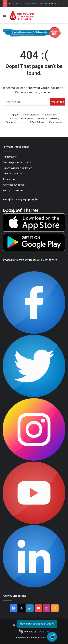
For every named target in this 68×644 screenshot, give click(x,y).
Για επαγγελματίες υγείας (17, 162)
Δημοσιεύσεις (13, 122)
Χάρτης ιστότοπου (13, 190)
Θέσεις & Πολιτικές (48, 118)
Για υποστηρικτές (13, 173)
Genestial (43, 632)
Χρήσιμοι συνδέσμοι (14, 185)
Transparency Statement (26, 637)
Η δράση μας (50, 115)
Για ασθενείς (10, 157)
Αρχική (15, 115)
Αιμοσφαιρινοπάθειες (21, 118)
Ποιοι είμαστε (31, 115)
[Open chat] (52, 637)
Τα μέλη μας (9, 179)
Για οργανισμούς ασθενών (17, 168)
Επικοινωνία (56, 122)
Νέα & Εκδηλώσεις (35, 122)
